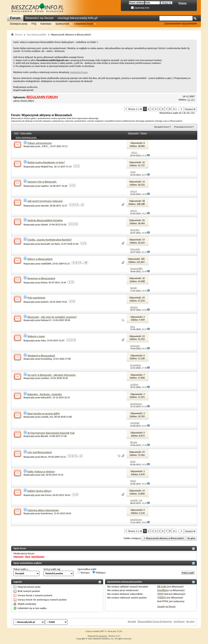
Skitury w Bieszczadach (40, 259)
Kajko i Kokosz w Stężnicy (41, 472)
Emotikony (163, 590)
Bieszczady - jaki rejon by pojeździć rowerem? (52, 317)
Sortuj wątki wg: (52, 569)
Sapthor (45, 186)
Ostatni (190, 109)
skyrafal (45, 206)
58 (143, 201)
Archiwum (179, 621)
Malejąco (99, 572)
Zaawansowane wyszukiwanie (180, 24)
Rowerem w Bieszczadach (41, 278)
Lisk (43, 475)
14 (143, 182)
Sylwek (44, 225)
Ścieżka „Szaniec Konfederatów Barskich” (50, 240)
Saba (43, 341)
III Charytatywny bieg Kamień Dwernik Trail (51, 433)
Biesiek (44, 436)
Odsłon (144, 133)
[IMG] (160, 594)
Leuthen (45, 378)
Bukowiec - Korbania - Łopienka (45, 394)
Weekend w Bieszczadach (41, 356)
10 (143, 298)
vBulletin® (103, 636)
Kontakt (132, 621)
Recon (44, 457)
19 (143, 240)
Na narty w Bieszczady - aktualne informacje (51, 375)
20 (143, 220)
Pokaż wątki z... (22, 569)
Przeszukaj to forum (183, 127)
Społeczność (62, 24)
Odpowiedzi (133, 133)
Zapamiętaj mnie (140, 8)
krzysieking (46, 359)
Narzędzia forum (162, 127)
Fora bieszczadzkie (37, 34)
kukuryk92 (46, 397)
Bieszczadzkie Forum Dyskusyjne (155, 621)
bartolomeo (47, 513)
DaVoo (44, 283)
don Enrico (46, 495)
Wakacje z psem (36, 336)
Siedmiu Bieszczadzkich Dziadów (45, 220)
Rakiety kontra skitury (39, 491)
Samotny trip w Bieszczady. (42, 182)
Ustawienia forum (84, 24)
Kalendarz (46, 24)
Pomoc (183, 3)
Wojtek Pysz (47, 167)
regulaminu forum (79, 72)
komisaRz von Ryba (50, 244)
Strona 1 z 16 (135, 109)
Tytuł (16, 133)
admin (17, 101)
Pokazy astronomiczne (40, 143)
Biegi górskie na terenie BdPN (44, 414)
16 (143, 162)
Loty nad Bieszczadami (40, 452)
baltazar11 (46, 320)
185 (143, 259)
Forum (15, 18)
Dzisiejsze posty (19, 24)
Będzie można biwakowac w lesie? (46, 162)
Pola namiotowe (36, 298)
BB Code (162, 587)
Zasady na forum (166, 606)
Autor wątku (26, 133)
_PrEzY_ (45, 146)
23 (143, 336)
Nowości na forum (40, 18)
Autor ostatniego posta (27, 137)
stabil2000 (46, 264)
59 (143, 452)
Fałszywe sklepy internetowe (43, 510)
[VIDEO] (162, 598)
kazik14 (45, 302)
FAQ (34, 24)
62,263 (191, 100)
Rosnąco (84, 572)
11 (174, 109)
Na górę (191, 538)
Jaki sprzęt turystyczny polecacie (45, 201)
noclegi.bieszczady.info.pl (78, 18)
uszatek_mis (47, 417)
